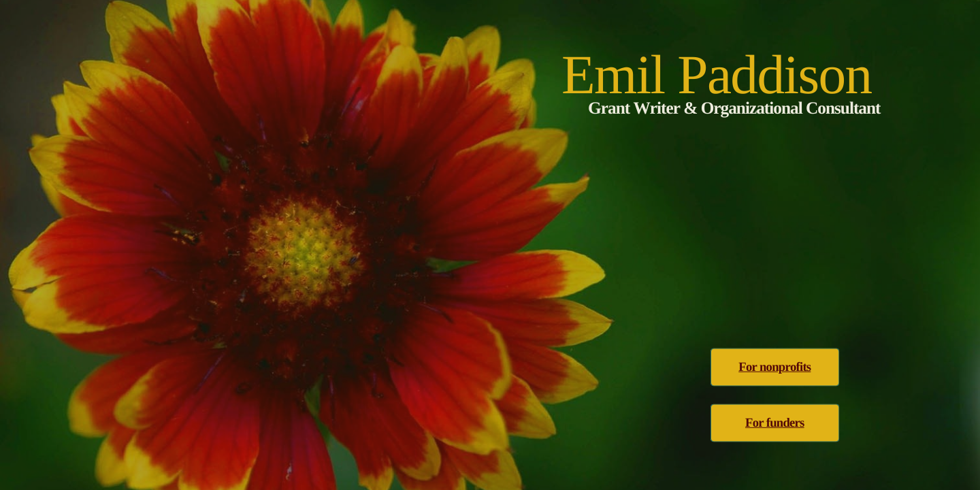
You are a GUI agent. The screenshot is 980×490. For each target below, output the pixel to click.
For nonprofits (774, 367)
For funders (775, 423)
